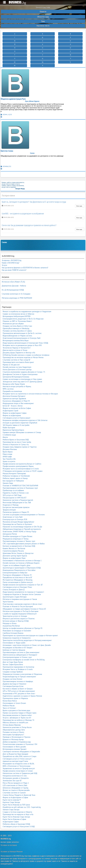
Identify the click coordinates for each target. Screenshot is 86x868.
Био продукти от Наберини (13, 481)
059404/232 (6, 166)
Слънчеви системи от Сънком (14, 793)
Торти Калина (8, 602)
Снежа (4, 242)
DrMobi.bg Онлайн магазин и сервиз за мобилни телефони (26, 355)
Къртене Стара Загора (11, 802)
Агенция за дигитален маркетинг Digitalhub (20, 423)
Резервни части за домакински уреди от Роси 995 (22, 345)
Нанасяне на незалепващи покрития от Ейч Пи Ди (22, 527)
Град (43, 21)
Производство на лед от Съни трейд (17, 442)
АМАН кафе (7, 457)
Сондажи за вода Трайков (13, 672)
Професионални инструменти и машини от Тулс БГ (23, 585)
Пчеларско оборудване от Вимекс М (17, 575)
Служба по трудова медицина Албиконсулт (20, 614)
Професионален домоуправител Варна (18, 466)
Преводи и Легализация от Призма (16, 737)
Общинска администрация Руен (13, 99)
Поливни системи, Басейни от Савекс (17, 331)
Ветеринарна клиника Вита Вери (16, 340)
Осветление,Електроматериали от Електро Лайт (22, 338)
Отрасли (43, 12)
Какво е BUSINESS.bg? (11, 263)
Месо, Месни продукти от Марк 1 (16, 783)
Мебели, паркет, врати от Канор (15, 478)
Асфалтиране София (11, 822)
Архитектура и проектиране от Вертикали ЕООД (22, 568)
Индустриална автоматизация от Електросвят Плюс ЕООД (25, 343)
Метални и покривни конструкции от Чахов (20, 599)
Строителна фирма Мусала (13, 551)
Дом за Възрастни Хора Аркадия (15, 754)
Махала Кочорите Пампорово (14, 473)
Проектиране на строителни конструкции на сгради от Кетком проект (30, 635)
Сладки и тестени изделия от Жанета (17, 812)
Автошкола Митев (10, 534)
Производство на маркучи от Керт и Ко (18, 814)
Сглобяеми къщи (9, 435)
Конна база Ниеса (10, 701)
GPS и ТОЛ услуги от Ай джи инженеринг (19, 691)
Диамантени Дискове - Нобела (14, 286)
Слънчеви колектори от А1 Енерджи (16, 294)
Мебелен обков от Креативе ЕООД (16, 824)
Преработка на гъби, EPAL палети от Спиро (20, 756)
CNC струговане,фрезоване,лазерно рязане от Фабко (24, 544)
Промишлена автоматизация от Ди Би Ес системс (22, 333)
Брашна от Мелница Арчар (13, 739)
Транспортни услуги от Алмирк (15, 616)
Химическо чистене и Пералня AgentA (18, 500)
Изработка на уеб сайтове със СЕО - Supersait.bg (22, 807)
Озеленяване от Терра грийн (14, 643)
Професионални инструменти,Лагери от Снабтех (22, 464)
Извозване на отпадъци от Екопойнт (17, 631)
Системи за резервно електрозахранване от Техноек (24, 515)
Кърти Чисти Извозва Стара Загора (16, 817)
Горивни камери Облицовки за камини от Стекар (22, 432)
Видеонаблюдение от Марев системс (17, 336)
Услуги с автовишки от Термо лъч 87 (17, 718)
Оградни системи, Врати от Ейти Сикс (17, 326)
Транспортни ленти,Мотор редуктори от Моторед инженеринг (27, 640)
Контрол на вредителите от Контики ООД (19, 546)
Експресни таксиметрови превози (16, 507)
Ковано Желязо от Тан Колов (14, 548)
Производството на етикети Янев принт (18, 362)
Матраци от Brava (10, 623)
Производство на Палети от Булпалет (17, 524)
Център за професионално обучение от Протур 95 (23, 628)
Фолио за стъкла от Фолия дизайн (16, 790)
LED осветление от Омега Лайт (15, 785)
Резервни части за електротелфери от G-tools (21, 469)
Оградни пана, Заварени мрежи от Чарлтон (20, 447)
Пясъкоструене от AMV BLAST (15, 498)
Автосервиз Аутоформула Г (13, 735)
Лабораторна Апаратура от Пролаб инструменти (22, 529)
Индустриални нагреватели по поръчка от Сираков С (23, 592)
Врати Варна (8, 452)
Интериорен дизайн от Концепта (16, 778)
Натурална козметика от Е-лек (15, 776)
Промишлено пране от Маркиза (15, 698)
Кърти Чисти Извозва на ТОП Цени (16, 805)
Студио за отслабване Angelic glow (16, 565)
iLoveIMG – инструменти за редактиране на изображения (23, 213)
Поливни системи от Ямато (13, 732)
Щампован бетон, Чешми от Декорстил (18, 553)
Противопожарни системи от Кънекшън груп (20, 488)
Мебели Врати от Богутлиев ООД (16, 440)
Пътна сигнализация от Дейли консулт (18, 582)
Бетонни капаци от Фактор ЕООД (16, 621)
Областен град (43, 17)
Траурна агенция (9, 510)
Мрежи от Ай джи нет (11, 365)
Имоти (5, 437)
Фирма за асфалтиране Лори (14, 558)
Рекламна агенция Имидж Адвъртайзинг (18, 522)
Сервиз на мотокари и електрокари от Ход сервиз (22, 379)
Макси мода (7, 454)
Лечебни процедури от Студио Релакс (18, 536)
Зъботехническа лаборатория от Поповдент (20, 655)
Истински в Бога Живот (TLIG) (13, 282)
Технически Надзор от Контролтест (17, 348)
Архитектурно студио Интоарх (15, 597)
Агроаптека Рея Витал (11, 626)
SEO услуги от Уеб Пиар (12, 495)
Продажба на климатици (12, 391)
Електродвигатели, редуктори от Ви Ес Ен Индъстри (23, 319)
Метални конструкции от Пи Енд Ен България (20, 611)
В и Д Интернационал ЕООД (13, 290)
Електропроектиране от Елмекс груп (17, 657)
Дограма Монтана (10, 449)
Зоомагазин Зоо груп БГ (12, 781)
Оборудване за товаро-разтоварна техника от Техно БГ (24, 609)
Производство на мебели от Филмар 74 (18, 720)
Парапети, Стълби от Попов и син (16, 493)
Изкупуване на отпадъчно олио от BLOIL (19, 764)
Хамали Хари (8, 483)
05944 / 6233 (6, 115)
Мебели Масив (9, 706)
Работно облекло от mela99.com (15, 723)
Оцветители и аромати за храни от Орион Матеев (22, 696)
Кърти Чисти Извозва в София (14, 819)
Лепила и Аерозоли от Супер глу (16, 444)
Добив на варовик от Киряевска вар (17, 742)
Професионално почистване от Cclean (18, 771)
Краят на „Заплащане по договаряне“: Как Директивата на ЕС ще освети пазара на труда (34, 202)
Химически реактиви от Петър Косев (17, 727)
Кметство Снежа (7, 151)
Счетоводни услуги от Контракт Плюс (17, 587)
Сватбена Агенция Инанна (13, 633)
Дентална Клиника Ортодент (14, 396)
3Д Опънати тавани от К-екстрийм (16, 425)
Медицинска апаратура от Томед (16, 539)
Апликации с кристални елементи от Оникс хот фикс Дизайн (27, 645)
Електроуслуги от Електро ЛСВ (15, 519)
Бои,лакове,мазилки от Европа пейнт (17, 715)
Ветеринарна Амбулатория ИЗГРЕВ (17, 316)
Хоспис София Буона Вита (13, 664)
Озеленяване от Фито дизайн (14, 747)
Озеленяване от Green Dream (14, 703)
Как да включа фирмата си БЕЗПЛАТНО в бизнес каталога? (25, 268)
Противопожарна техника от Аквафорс (18, 681)
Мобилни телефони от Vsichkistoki (16, 476)
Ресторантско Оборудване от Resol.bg (18, 580)
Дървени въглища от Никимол (14, 684)
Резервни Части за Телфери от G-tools (18, 669)
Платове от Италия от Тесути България (18, 606)
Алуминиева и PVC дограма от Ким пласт (19, 693)
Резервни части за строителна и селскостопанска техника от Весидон (30, 394)
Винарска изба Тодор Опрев (14, 384)
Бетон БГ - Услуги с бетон (13, 406)
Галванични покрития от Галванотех (17, 638)
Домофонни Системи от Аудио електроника (20, 374)
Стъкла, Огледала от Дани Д (14, 590)
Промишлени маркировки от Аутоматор (18, 667)
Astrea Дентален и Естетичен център (17, 370)
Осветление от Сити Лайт (13, 517)
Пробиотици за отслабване (13, 490)
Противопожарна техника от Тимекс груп (19, 541)
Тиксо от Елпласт (9, 708)
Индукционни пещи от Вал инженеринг (18, 403)
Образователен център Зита (14, 730)
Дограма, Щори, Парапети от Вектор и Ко (19, 353)
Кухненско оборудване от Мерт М (16, 401)
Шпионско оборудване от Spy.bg (15, 788)
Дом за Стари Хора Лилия (13, 662)
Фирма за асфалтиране (12, 415)
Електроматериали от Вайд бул (15, 573)
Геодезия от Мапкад (11, 505)
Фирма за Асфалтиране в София (15, 797)
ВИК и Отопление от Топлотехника (16, 766)
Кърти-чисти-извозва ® (12, 800)
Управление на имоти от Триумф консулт (19, 768)
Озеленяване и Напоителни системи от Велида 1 (22, 561)
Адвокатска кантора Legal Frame (15, 761)
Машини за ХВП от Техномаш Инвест (17, 321)
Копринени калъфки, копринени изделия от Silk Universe (25, 420)
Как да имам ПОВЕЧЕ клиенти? (14, 270)
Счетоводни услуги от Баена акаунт (17, 418)
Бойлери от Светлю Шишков (14, 650)
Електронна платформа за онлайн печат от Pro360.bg (24, 660)
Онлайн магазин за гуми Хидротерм (17, 367)
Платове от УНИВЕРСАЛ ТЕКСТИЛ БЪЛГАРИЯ (20, 486)
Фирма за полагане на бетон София (17, 408)
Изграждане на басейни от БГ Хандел (18, 648)
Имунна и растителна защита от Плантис (19, 619)
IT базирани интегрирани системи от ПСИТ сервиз (23, 471)
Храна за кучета (9, 461)
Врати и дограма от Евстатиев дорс (17, 710)
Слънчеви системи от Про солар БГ (17, 360)
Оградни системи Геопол (12, 679)
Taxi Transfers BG (9, 459)
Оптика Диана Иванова (12, 725)
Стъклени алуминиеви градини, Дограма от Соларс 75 (24, 372)
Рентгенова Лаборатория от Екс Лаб (17, 502)
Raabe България (9, 428)
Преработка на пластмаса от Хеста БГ (17, 577)
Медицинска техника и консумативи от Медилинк (22, 674)
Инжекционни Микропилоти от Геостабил (19, 570)
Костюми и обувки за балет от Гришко (18, 689)
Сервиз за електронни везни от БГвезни (18, 314)
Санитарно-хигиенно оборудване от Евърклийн (21, 752)
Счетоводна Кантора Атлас (13, 686)
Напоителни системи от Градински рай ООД (20, 773)
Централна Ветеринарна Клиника (16, 377)
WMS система (8, 389)
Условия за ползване (9, 845)
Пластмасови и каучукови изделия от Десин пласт (22, 604)
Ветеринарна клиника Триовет (15, 749)
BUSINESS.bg (6, 839)
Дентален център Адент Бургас (15, 556)
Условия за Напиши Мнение (12, 851)
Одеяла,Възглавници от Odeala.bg (16, 328)
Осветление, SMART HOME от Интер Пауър (19, 531)
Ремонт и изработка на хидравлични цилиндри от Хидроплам (27, 311)
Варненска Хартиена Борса (13, 430)
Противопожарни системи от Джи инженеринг (21, 652)
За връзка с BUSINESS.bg (12, 260)
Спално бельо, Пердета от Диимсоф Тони (19, 795)
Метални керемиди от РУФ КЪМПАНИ (17, 298)
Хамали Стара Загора (11, 810)
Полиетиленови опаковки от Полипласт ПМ (20, 744)
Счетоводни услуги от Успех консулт (17, 759)
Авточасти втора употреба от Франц (17, 386)
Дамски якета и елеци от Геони (15, 350)
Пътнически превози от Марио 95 (16, 512)
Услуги (4, 265)
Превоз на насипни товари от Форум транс (20, 713)
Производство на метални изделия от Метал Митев (23, 357)
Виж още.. (80, 206)
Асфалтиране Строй (10, 411)
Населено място (43, 26)
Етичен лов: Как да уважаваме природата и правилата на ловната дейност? (29, 225)
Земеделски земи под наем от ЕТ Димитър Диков (22, 382)
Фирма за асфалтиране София (15, 413)
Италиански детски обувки (13, 324)
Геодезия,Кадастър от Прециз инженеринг (19, 677)
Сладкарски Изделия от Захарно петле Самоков (22, 594)
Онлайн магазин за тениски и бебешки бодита (21, 563)
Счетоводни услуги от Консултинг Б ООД (19, 826)
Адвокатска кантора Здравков (14, 399)
